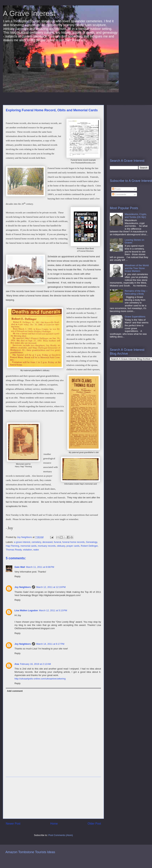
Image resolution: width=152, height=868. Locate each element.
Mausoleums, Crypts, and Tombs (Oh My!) (136, 216)
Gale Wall (20, 567)
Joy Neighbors (23, 587)
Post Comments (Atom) (61, 835)
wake (36, 550)
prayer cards (73, 546)
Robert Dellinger (89, 546)
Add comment (15, 691)
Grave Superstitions (135, 317)
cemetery (36, 542)
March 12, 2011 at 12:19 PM (51, 587)
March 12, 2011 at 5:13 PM (53, 610)
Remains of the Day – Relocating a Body (136, 292)
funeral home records (74, 542)
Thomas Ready (14, 550)
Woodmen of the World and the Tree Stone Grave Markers (137, 268)
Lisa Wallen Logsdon (26, 610)
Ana (17, 664)
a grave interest (22, 542)
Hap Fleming (12, 546)
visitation (27, 550)
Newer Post (13, 824)
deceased (47, 542)
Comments (119, 194)
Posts (116, 189)
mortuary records (47, 546)
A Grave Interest (29, 13)
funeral (58, 542)
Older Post (94, 824)
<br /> (121, 128)
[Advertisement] (53, 798)
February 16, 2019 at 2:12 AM (35, 664)
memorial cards (28, 546)
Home (54, 824)
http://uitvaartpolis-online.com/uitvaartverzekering (40, 679)
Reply (17, 576)
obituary (61, 546)
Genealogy (92, 542)
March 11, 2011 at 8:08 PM (40, 567)
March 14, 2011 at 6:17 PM (50, 644)
